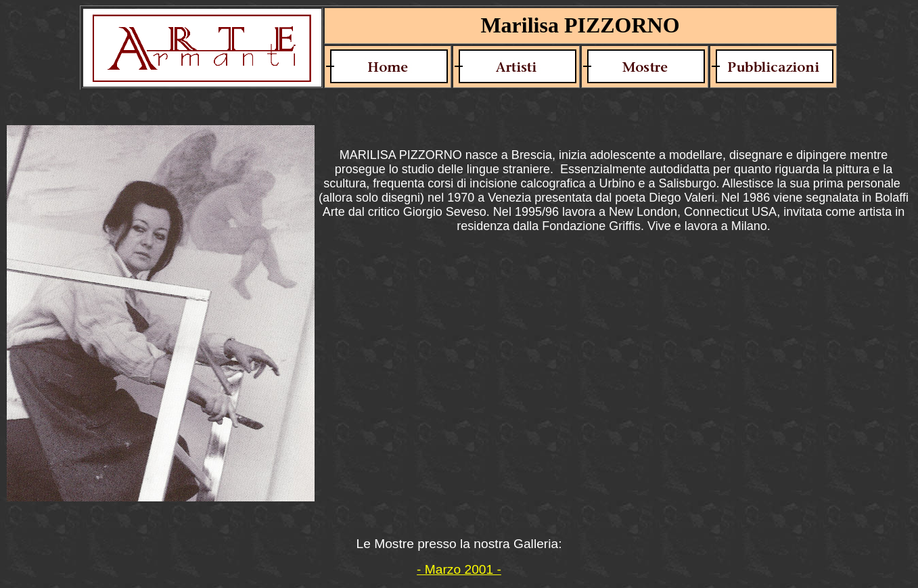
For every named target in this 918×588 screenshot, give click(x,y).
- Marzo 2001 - (459, 569)
